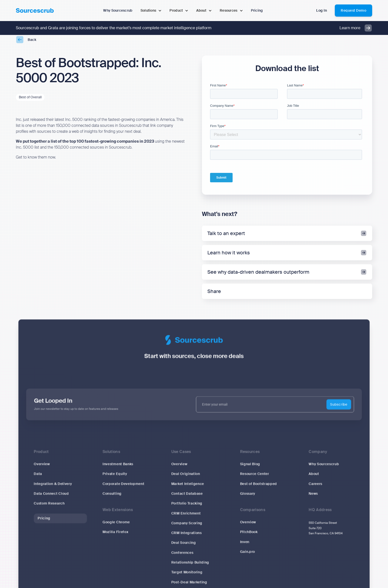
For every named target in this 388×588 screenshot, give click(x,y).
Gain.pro (248, 555)
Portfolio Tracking (187, 507)
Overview (42, 467)
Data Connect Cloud (51, 497)
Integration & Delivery (53, 487)
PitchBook (249, 535)
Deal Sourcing (183, 546)
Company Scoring (187, 526)
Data (38, 477)
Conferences (182, 556)
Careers (316, 487)
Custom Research (49, 507)
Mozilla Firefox (115, 535)
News (313, 497)
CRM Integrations (186, 536)
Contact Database (187, 497)
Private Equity (115, 477)
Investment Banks (118, 467)
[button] (151, 11)
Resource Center (255, 477)
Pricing (44, 521)
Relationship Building (190, 566)
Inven (245, 545)
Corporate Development (123, 487)
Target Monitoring (187, 576)
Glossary (248, 497)
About (314, 477)
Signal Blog (250, 467)
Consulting (112, 497)
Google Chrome (116, 526)
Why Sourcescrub (324, 467)
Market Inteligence (188, 487)
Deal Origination (186, 477)
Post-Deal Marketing (189, 586)
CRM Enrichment (186, 517)
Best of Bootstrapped (258, 487)
